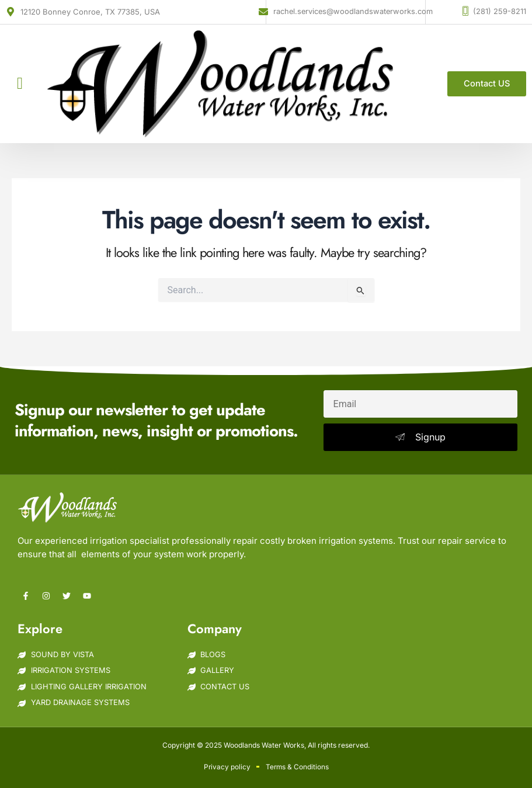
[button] (20, 84)
